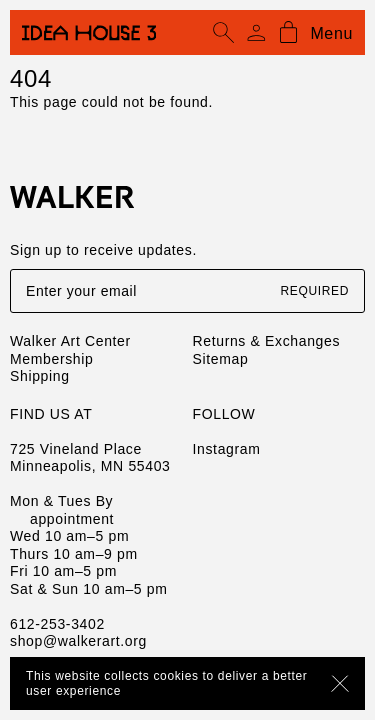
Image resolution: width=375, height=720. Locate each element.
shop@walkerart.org (78, 641)
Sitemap (221, 359)
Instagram (227, 449)
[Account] (256, 33)
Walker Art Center (70, 341)
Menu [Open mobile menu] (331, 33)
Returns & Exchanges (267, 341)
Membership (51, 359)
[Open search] (224, 33)
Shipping (40, 376)
